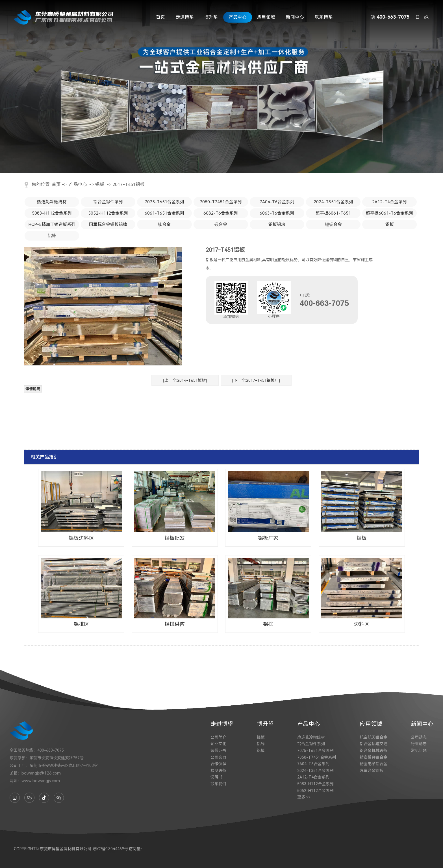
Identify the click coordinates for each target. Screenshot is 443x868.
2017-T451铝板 (129, 185)
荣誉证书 (218, 751)
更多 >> (304, 797)
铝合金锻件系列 (108, 202)
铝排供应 (175, 624)
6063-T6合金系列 (277, 213)
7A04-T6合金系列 (277, 202)
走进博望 (185, 17)
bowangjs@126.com (41, 773)
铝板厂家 (268, 538)
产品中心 (238, 17)
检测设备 (218, 771)
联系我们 (218, 784)
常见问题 (419, 751)
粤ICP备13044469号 (110, 849)
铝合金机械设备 (373, 751)
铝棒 (52, 236)
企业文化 (218, 744)
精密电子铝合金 (373, 764)
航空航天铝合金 (373, 737)
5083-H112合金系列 (52, 213)
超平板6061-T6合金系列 (389, 213)
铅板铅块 (277, 224)
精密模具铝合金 (373, 757)
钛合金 (164, 224)
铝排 (268, 624)
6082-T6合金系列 (221, 213)
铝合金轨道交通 (373, 744)
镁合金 (221, 224)
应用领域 (266, 17)
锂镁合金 (333, 224)
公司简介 (218, 737)
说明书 (216, 777)
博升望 (211, 17)
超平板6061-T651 (333, 213)
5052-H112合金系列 (108, 213)
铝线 (261, 744)
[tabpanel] (221, 87)
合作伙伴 (218, 764)
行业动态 (419, 744)
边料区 (362, 624)
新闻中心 (295, 17)
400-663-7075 (393, 17)
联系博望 (324, 17)
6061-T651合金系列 (164, 213)
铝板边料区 (81, 538)
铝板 (100, 185)
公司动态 (419, 737)
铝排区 (81, 624)
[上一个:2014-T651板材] (185, 380)
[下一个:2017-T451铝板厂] (256, 380)
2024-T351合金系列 (333, 202)
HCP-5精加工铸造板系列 (52, 224)
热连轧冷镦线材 (52, 202)
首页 (160, 17)
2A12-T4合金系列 (389, 202)
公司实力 (218, 757)
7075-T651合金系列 (164, 202)
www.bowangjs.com (41, 781)
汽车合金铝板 (372, 771)
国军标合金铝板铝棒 (108, 224)
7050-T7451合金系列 (221, 202)
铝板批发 (175, 538)
